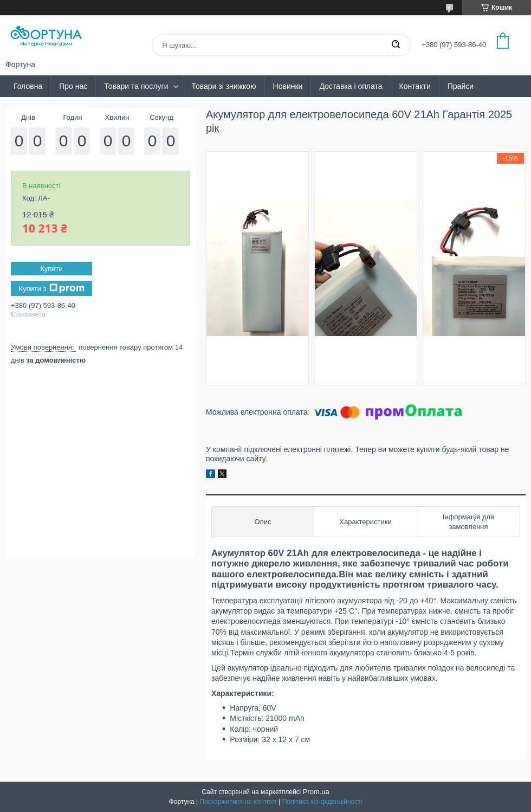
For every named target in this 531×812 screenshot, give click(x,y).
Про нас (73, 86)
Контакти (415, 86)
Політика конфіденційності (322, 802)
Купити (51, 269)
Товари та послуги (136, 86)
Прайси (461, 86)
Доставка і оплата (351, 86)
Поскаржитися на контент (238, 802)
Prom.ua (316, 792)
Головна (28, 86)
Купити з (51, 288)
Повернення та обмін (51, 108)
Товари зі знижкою (224, 86)
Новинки (288, 86)
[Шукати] (396, 45)
